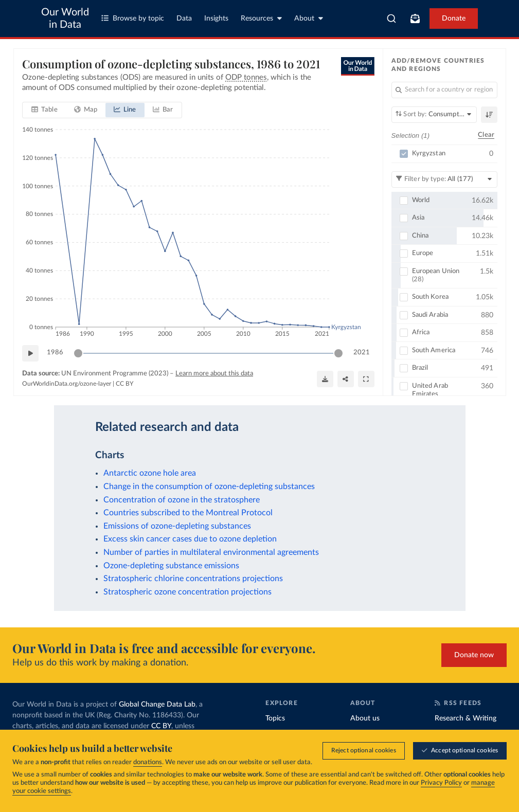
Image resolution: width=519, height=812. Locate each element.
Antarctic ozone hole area (150, 473)
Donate (454, 19)
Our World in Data (65, 19)
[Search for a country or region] (444, 90)
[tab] (44, 110)
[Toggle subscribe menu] (415, 19)
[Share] (345, 379)
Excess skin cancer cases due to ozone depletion (190, 539)
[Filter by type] (444, 179)
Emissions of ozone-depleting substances (177, 526)
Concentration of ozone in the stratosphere (182, 500)
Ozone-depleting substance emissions (171, 566)
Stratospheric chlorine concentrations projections (193, 579)
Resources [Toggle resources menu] (261, 18)
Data (184, 19)
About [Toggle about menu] (309, 18)
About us (365, 718)
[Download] (325, 379)
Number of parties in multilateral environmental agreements (211, 552)
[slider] (78, 353)
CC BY (124, 384)
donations (148, 762)
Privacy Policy (441, 783)
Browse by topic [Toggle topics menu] (133, 18)
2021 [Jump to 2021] (361, 353)
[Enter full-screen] (366, 379)
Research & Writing (466, 718)
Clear (486, 136)
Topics (275, 718)
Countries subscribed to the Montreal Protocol (188, 513)
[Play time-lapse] (30, 353)
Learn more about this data (214, 374)
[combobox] (391, 19)
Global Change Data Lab (157, 705)
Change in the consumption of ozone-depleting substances (209, 486)
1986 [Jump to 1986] (55, 353)
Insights (216, 19)
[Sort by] (434, 115)
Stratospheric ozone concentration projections (187, 592)
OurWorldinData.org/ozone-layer (67, 384)
